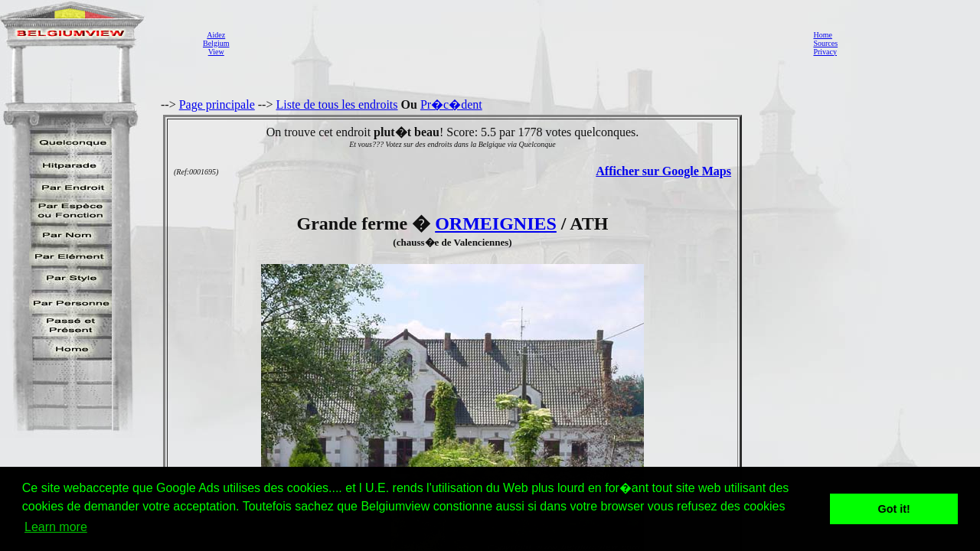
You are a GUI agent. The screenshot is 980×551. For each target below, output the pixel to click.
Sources (825, 43)
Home (822, 35)
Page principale (217, 104)
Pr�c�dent (451, 104)
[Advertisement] (517, 43)
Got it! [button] (894, 509)
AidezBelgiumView (216, 43)
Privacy (825, 52)
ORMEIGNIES (496, 223)
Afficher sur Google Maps (663, 171)
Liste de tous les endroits (336, 104)
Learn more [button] (56, 527)
